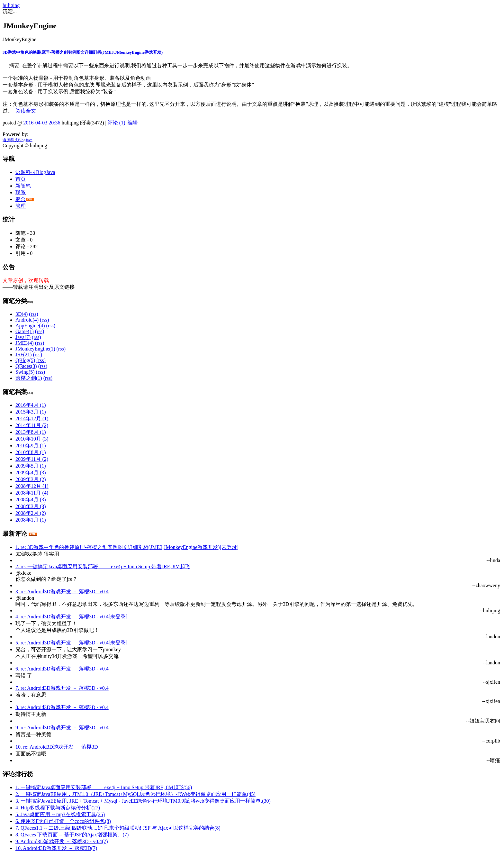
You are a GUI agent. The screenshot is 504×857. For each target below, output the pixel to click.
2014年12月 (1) (32, 419)
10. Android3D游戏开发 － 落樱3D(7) (56, 848)
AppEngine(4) (30, 326)
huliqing (11, 5)
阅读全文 (26, 111)
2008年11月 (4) (32, 493)
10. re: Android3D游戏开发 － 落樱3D (57, 747)
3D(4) (22, 314)
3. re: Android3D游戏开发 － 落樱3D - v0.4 (62, 592)
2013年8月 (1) (31, 432)
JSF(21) (24, 355)
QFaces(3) (26, 366)
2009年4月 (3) (31, 473)
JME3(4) (25, 343)
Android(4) (27, 320)
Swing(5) (25, 372)
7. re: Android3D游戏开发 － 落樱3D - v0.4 (62, 688)
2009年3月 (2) (31, 479)
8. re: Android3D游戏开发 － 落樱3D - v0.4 (62, 707)
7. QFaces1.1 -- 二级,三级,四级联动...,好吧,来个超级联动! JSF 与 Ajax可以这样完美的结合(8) (118, 828)
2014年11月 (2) (32, 425)
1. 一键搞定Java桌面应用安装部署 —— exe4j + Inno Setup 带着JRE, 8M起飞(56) (104, 787)
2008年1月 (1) (31, 520)
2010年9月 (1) (31, 446)
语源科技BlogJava (18, 140)
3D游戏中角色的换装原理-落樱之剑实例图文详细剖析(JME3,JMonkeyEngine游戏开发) (83, 52)
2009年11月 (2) (32, 459)
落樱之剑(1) (29, 378)
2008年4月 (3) (31, 500)
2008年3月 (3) (31, 506)
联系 (21, 192)
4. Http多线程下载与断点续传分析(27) (58, 808)
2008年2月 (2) (31, 513)
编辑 (133, 123)
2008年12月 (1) (32, 486)
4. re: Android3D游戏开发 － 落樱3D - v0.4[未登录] (71, 617)
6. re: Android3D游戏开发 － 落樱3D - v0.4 (62, 669)
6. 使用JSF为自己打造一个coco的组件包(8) (63, 821)
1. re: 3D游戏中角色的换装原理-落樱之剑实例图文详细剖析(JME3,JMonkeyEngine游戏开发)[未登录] (127, 547)
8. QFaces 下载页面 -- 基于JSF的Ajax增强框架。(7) (72, 835)
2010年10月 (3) (32, 439)
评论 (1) (117, 123)
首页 (21, 179)
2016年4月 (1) (31, 405)
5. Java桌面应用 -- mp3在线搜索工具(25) (60, 814)
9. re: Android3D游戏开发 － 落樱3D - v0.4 (62, 728)
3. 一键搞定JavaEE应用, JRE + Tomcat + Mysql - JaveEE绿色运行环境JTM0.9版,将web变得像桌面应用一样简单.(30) (143, 801)
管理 (21, 206)
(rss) (33, 314)
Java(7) (23, 337)
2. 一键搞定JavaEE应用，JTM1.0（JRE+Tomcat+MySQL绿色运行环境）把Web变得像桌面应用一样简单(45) (135, 794)
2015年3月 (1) (31, 412)
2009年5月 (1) (31, 466)
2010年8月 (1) (31, 452)
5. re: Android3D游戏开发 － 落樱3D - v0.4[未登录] (71, 643)
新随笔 (23, 186)
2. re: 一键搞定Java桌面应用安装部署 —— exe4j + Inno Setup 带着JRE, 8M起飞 (103, 566)
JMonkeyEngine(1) (35, 349)
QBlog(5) (25, 360)
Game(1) (25, 331)
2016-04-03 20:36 (42, 123)
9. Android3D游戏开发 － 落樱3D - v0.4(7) (62, 841)
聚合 (21, 199)
